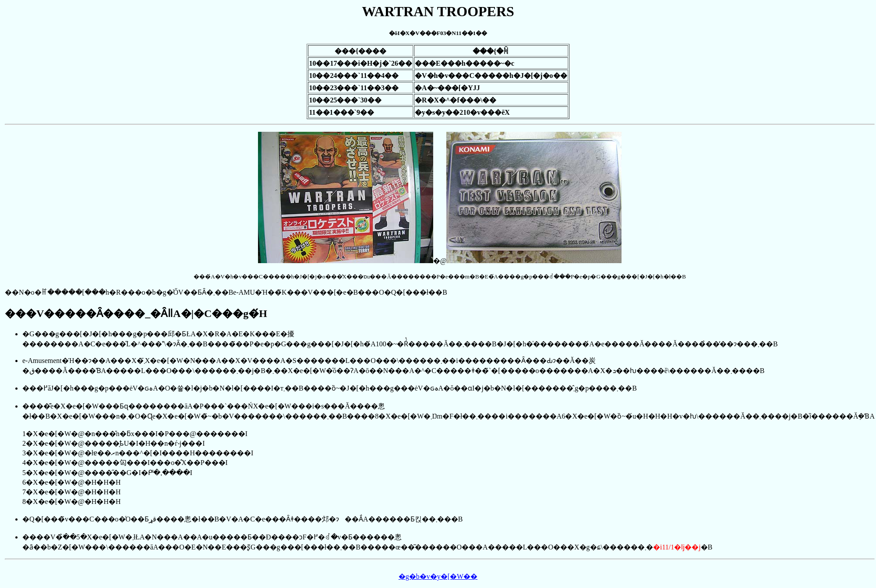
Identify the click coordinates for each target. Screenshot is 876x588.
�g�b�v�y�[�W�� (438, 576)
